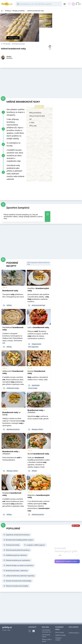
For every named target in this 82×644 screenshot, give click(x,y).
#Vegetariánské (36, 344)
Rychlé (38, 454)
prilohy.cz (7, 627)
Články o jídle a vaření (47, 640)
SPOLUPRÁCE (74, 627)
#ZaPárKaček (36, 385)
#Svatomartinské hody (38, 305)
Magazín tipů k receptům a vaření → (67, 561)
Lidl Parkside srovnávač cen (46, 631)
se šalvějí (11, 413)
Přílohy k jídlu (13, 38)
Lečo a (38, 327)
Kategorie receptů (58, 639)
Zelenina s (39, 496)
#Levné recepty (33, 388)
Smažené (12, 494)
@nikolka (9, 58)
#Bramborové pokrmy (13, 429)
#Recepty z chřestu (37, 429)
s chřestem (36, 411)
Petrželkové (13, 328)
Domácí (36, 372)
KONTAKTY (32, 627)
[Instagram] (30, 631)
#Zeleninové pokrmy (38, 515)
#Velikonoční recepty (13, 388)
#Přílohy (9, 305)
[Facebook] (34, 631)
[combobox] (39, 4)
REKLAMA (45, 627)
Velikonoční (13, 372)
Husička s (38, 289)
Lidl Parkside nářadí (46, 636)
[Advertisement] (67, 20)
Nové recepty (60, 632)
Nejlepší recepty (60, 635)
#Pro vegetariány (33, 347)
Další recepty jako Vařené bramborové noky (38, 263)
